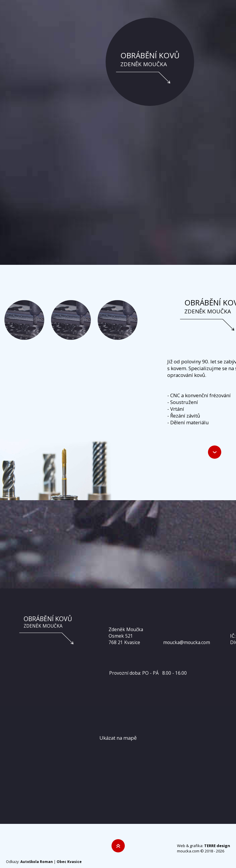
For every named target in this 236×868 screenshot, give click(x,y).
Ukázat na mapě (118, 738)
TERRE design (217, 846)
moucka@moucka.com (187, 642)
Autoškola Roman (37, 862)
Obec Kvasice (69, 862)
